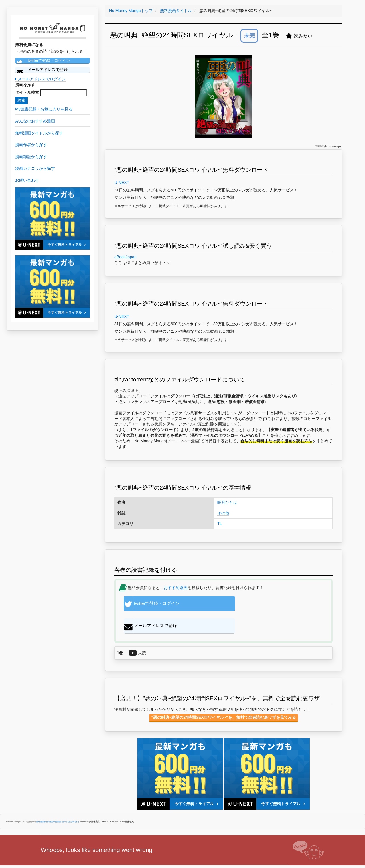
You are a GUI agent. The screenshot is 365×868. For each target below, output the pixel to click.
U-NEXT (122, 183)
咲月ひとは (227, 502)
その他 (223, 513)
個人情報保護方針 (42, 803)
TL (220, 524)
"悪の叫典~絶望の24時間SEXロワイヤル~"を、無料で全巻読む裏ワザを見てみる (223, 699)
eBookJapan (125, 257)
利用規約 (51, 803)
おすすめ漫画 (176, 588)
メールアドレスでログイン (40, 79)
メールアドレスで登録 (41, 70)
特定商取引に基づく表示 (62, 803)
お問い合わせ (75, 803)
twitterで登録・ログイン (43, 61)
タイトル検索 (27, 92)
